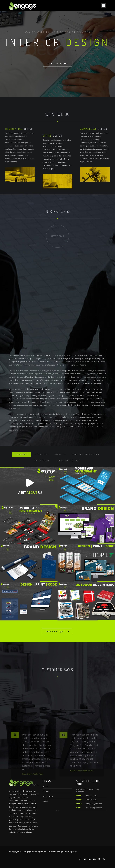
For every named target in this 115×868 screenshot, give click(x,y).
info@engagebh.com (94, 804)
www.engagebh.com (94, 808)
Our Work (47, 791)
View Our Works (58, 64)
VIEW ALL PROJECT (55, 631)
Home (45, 786)
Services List (48, 796)
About (45, 801)
